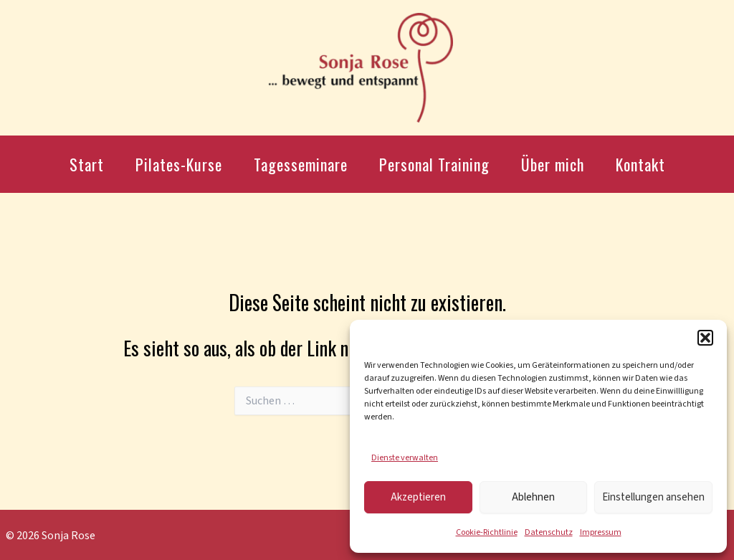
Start (87, 164)
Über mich (553, 164)
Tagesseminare (301, 164)
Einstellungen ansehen (653, 497)
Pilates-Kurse (179, 164)
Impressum (601, 532)
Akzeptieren (418, 497)
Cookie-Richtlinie (487, 532)
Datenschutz (549, 532)
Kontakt (640, 164)
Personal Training (434, 164)
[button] (705, 338)
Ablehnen (533, 497)
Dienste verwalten (405, 458)
